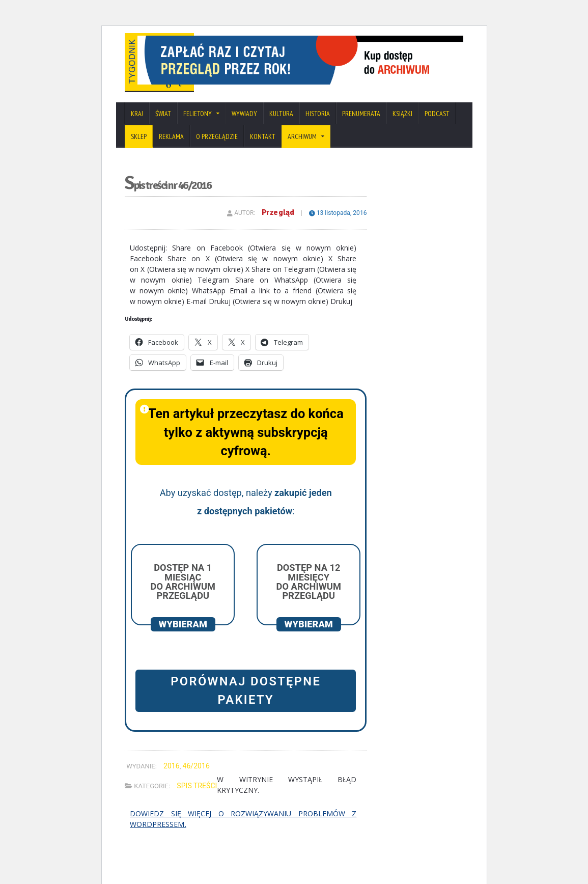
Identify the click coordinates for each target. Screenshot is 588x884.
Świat (163, 130)
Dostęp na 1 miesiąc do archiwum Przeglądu (183, 598)
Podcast (437, 130)
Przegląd (279, 229)
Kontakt (263, 153)
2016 (171, 782)
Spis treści (197, 802)
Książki (402, 130)
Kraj (137, 130)
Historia (318, 130)
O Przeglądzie (217, 153)
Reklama (171, 153)
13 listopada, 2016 (338, 229)
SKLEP (139, 153)
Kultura (281, 130)
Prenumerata (361, 130)
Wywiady (244, 130)
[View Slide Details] (345, 54)
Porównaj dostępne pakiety (246, 707)
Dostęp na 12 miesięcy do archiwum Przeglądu (309, 598)
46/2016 (196, 782)
